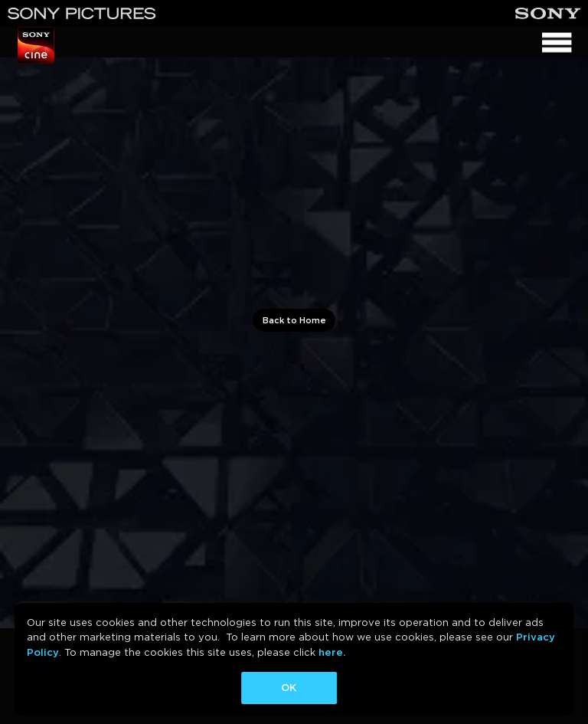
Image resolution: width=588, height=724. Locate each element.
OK (289, 688)
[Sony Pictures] (82, 13)
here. (332, 652)
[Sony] (548, 13)
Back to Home (294, 320)
